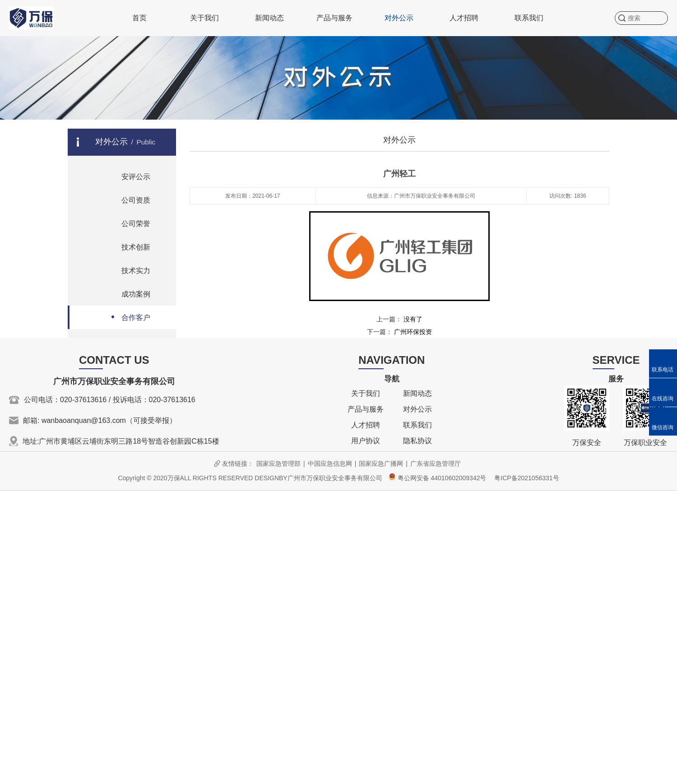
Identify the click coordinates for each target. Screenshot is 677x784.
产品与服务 (334, 18)
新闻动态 (269, 18)
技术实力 (127, 270)
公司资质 (127, 199)
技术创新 (127, 246)
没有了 (413, 319)
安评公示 (127, 176)
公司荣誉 (127, 223)
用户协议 (366, 441)
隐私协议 (417, 441)
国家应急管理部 (278, 464)
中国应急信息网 (330, 464)
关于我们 (204, 18)
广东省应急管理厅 (436, 464)
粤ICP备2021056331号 (526, 478)
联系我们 (529, 18)
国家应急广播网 (381, 464)
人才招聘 (464, 18)
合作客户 (127, 317)
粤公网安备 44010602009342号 (438, 478)
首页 (139, 18)
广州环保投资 (413, 332)
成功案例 (127, 293)
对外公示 (399, 18)
